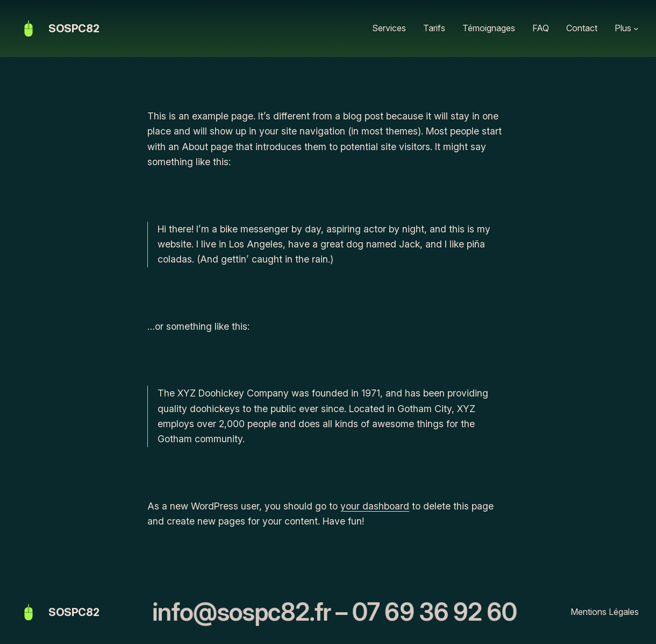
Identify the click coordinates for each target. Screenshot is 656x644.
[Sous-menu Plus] (636, 29)
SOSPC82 (74, 29)
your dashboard (375, 506)
